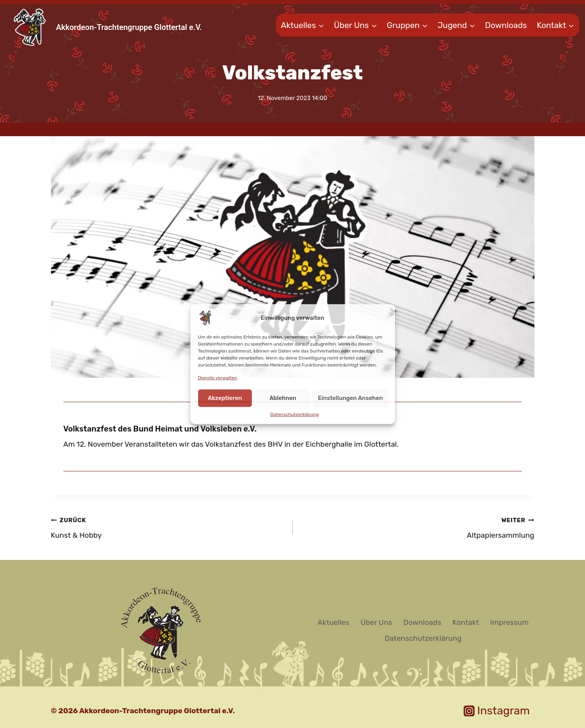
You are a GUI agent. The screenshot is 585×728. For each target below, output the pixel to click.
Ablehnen (283, 398)
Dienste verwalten (218, 377)
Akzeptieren (225, 398)
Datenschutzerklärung (294, 414)
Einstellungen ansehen (350, 398)
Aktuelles (334, 622)
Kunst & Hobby (168, 527)
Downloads (506, 25)
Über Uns (376, 622)
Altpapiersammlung (417, 527)
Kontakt (466, 622)
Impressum (509, 622)
